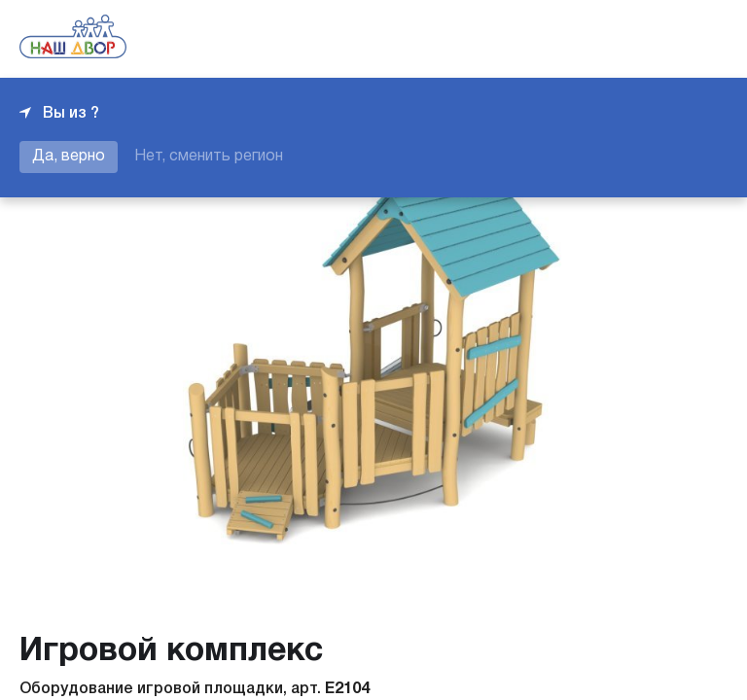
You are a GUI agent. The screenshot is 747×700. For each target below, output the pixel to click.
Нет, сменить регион (209, 157)
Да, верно (69, 157)
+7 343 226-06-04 (661, 39)
